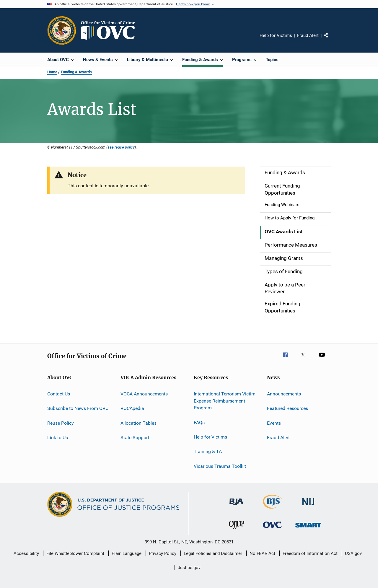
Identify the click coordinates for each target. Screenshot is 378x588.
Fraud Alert (308, 35)
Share (331, 40)
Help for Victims (276, 35)
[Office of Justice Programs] (62, 30)
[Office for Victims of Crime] (272, 529)
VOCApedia (132, 408)
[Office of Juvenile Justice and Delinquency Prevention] (237, 530)
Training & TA (208, 451)
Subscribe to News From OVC (78, 408)
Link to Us (58, 438)
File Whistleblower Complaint (75, 553)
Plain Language (127, 553)
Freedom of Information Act (310, 553)
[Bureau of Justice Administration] (236, 506)
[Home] (110, 30)
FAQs (199, 422)
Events (274, 423)
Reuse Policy (61, 423)
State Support (135, 438)
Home (52, 72)
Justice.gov (189, 568)
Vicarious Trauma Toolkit (220, 466)
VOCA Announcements (144, 394)
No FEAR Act (262, 553)
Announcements (284, 394)
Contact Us (59, 394)
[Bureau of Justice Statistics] (272, 510)
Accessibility (26, 553)
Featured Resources (287, 408)
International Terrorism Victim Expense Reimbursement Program (225, 401)
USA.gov (353, 553)
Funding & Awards (76, 72)
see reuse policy (121, 147)
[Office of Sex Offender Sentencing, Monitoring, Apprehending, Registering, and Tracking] (308, 528)
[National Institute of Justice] (308, 506)
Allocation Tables (139, 423)
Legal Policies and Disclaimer (213, 553)
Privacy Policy (163, 553)
